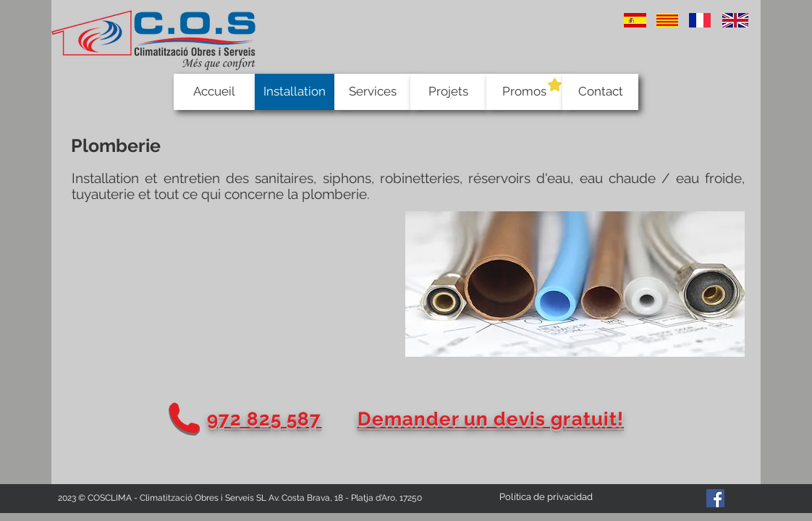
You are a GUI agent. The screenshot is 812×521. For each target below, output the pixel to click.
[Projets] (448, 92)
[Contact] (600, 92)
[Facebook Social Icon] (715, 498)
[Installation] (295, 92)
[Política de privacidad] (546, 497)
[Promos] (524, 92)
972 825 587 (264, 419)
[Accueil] (214, 92)
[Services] (372, 92)
